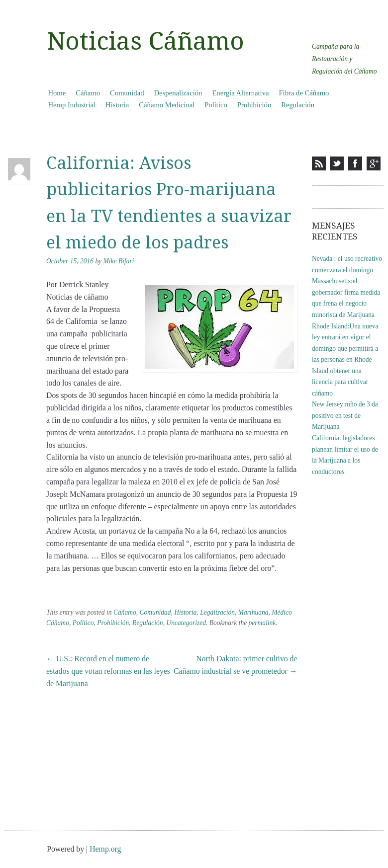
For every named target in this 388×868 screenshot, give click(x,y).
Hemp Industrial (72, 105)
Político (216, 105)
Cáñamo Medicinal (167, 105)
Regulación (298, 105)
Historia (117, 105)
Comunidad (127, 93)
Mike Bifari (119, 261)
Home (57, 93)
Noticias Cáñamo (145, 41)
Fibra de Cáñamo (304, 93)
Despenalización (178, 93)
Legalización (217, 612)
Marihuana (253, 612)
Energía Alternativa (240, 93)
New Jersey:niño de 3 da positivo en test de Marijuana (345, 415)
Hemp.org (105, 849)
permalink (262, 623)
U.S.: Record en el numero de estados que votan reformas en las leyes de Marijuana (108, 671)
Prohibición (254, 105)
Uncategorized (186, 623)
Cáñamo (88, 93)
